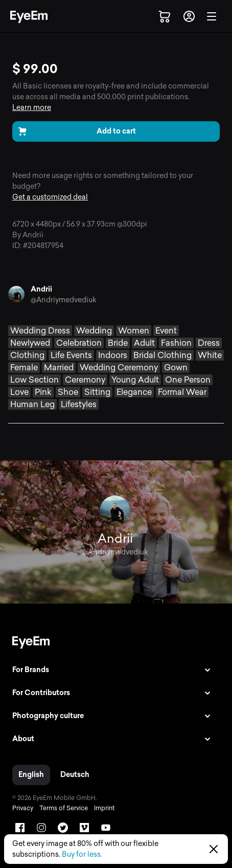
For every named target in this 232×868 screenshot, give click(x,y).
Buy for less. (82, 854)
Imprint (104, 808)
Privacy (23, 808)
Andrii (41, 289)
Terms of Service (64, 808)
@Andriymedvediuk (64, 300)
